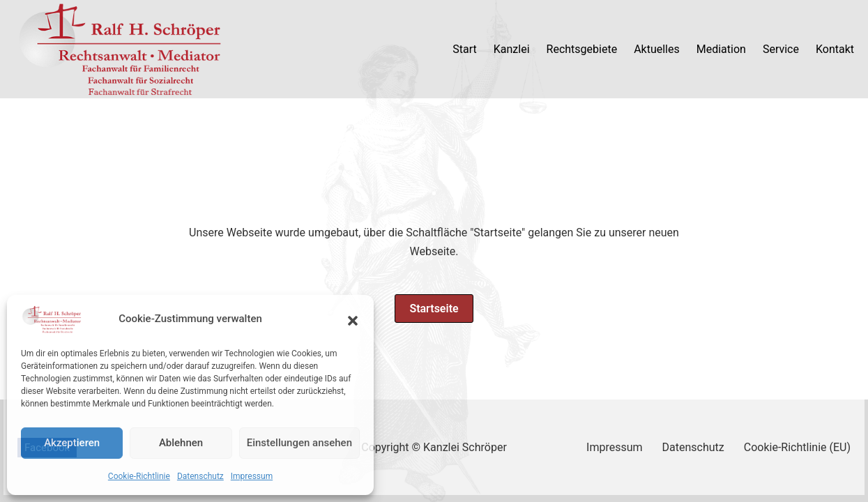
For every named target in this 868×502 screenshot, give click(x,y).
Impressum (252, 476)
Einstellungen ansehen (299, 443)
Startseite (434, 309)
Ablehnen (181, 443)
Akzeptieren (72, 443)
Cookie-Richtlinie (139, 476)
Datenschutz (200, 476)
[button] (353, 319)
